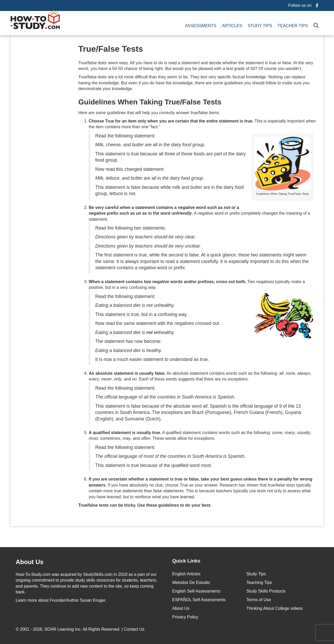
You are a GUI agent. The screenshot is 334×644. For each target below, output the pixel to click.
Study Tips (260, 25)
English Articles (186, 573)
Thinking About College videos (274, 607)
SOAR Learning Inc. (63, 628)
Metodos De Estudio (191, 581)
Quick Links (186, 560)
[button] (317, 25)
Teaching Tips (259, 581)
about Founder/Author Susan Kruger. (61, 599)
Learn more (26, 599)
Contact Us (135, 628)
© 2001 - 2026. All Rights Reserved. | (81, 628)
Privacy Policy (185, 616)
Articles (232, 25)
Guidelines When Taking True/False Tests (150, 101)
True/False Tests (111, 47)
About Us (181, 607)
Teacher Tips (293, 25)
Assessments (201, 25)
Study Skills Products (266, 590)
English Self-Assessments (196, 590)
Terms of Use (259, 598)
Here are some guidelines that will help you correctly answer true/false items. (149, 111)
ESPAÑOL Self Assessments (199, 598)
